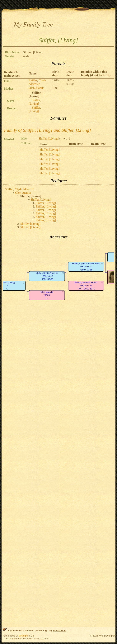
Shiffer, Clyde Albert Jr (37, 82)
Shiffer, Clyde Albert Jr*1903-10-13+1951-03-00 (47, 276)
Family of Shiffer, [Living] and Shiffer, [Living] (47, 130)
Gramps (23, 636)
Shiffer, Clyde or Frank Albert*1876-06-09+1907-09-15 (86, 267)
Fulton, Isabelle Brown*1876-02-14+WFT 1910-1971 (86, 286)
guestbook (59, 630)
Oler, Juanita (37, 88)
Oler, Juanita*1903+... (47, 295)
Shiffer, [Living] (35, 102)
